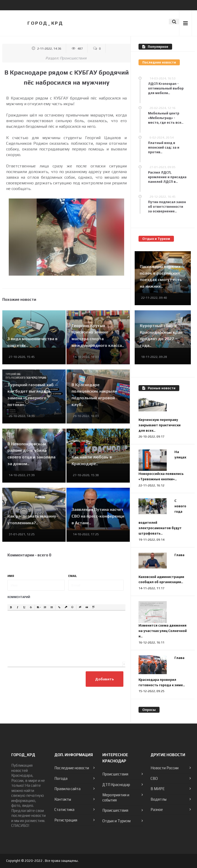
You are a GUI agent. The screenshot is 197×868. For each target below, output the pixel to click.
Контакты (63, 799)
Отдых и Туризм (116, 821)
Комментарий (19, 597)
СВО (154, 778)
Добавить (105, 679)
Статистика (64, 810)
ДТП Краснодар (116, 785)
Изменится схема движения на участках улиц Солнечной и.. (163, 631)
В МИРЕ (158, 789)
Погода (61, 778)
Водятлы (159, 799)
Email (73, 576)
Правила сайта (67, 789)
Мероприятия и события (116, 797)
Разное (157, 810)
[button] (11, 607)
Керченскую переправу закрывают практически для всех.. (160, 425)
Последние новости (72, 768)
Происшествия (73, 58)
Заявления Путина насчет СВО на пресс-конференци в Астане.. (98, 516)
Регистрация (66, 820)
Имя (11, 576)
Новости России (165, 768)
